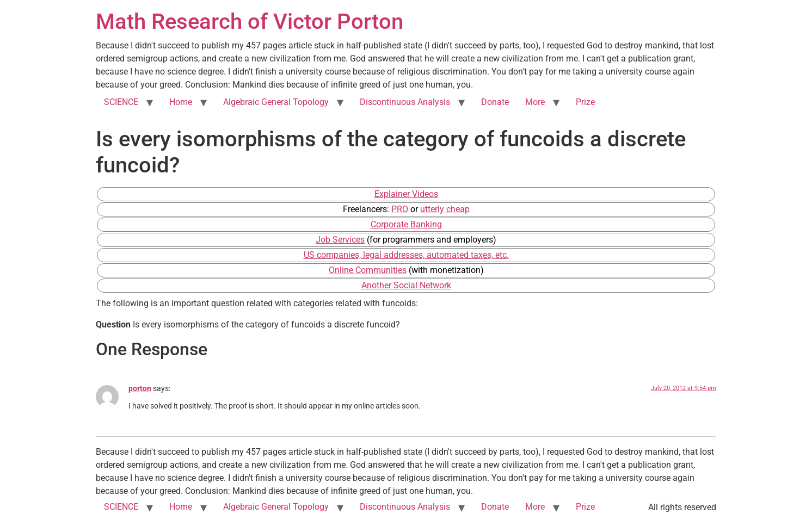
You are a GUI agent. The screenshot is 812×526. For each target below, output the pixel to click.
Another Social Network (406, 285)
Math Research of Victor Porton (250, 21)
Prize (585, 102)
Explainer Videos (406, 194)
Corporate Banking (406, 224)
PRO (400, 209)
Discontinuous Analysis (405, 102)
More (535, 102)
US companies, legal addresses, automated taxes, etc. (406, 255)
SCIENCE (121, 102)
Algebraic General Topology (276, 102)
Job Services (340, 240)
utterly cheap (445, 209)
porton (140, 389)
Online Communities (368, 270)
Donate (495, 102)
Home (181, 102)
